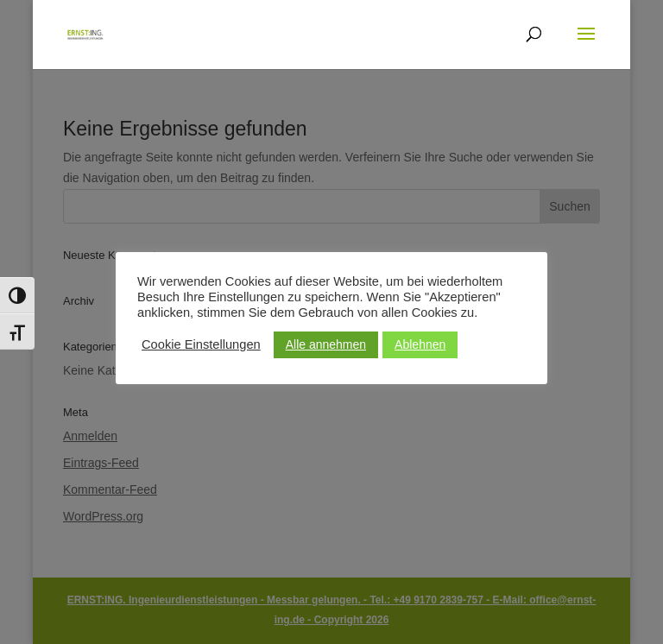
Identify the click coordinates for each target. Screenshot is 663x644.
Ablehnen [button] (420, 344)
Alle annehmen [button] (326, 344)
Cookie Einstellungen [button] (201, 344)
